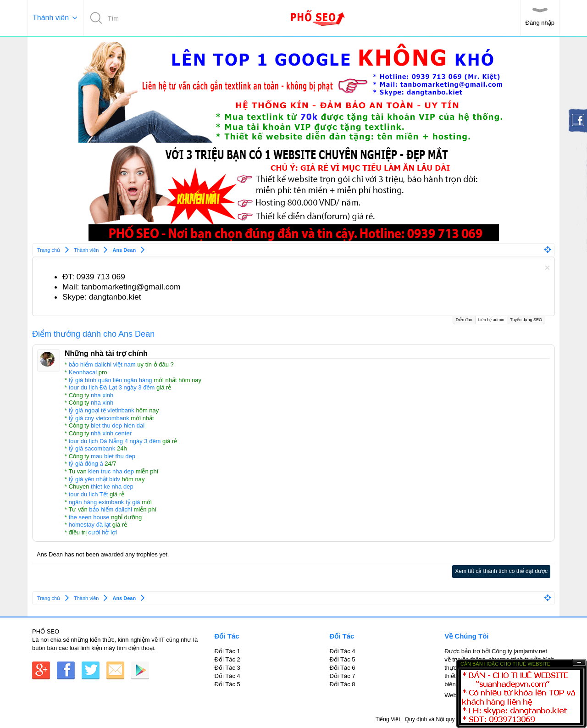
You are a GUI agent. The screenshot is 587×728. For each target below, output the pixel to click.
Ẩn (579, 663)
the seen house (89, 517)
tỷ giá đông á (86, 464)
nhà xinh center (111, 433)
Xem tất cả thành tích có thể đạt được (501, 571)
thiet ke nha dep (112, 486)
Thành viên (51, 18)
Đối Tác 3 (227, 668)
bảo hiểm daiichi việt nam (102, 364)
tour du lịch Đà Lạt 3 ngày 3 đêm (112, 387)
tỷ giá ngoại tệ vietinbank (102, 410)
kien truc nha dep (111, 471)
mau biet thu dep (113, 456)
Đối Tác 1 (227, 651)
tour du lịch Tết (89, 494)
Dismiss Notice (547, 268)
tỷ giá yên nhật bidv (94, 479)
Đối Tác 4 (227, 676)
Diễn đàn (464, 320)
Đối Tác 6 (342, 668)
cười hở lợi (102, 532)
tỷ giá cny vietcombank (99, 418)
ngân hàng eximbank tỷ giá (105, 502)
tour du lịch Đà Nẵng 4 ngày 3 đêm (115, 441)
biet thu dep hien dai (118, 425)
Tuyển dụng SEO (526, 320)
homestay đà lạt (90, 525)
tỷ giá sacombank (92, 448)
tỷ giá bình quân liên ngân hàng (111, 380)
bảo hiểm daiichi (111, 509)
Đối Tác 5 (227, 684)
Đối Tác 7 (342, 676)
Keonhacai (83, 372)
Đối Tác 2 (227, 659)
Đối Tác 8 (342, 684)
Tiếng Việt (388, 719)
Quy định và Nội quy (430, 719)
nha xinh (102, 395)
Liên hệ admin (491, 319)
